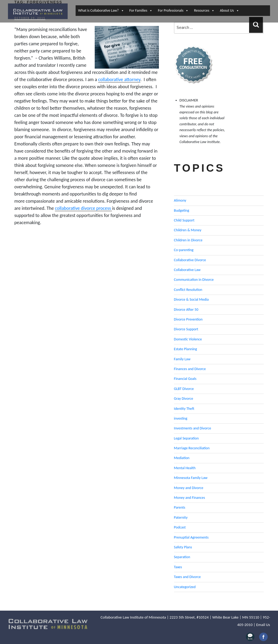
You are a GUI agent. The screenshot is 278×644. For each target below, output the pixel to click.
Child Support (184, 220)
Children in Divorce (188, 240)
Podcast (180, 527)
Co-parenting (184, 250)
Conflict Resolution (188, 290)
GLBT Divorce (184, 389)
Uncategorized (185, 587)
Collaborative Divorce (190, 260)
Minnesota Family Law (191, 478)
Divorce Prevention (188, 319)
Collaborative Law (187, 270)
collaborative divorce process (84, 208)
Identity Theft (184, 409)
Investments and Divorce (193, 428)
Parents (180, 507)
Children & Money (188, 230)
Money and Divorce (189, 488)
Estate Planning (186, 349)
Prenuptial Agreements (191, 537)
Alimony (180, 200)
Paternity (181, 518)
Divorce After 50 (186, 310)
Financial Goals (185, 379)
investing (181, 418)
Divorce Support (186, 329)
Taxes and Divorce (187, 577)
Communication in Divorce (194, 280)
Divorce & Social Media (191, 299)
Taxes (178, 567)
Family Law (182, 359)
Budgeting (182, 210)
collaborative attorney (119, 79)
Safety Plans (183, 547)
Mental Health (185, 468)
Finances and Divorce (190, 369)
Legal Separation (186, 438)
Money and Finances (190, 498)
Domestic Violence (188, 339)
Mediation (182, 458)
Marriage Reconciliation (192, 448)
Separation (182, 557)
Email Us (263, 625)
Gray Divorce (184, 399)
